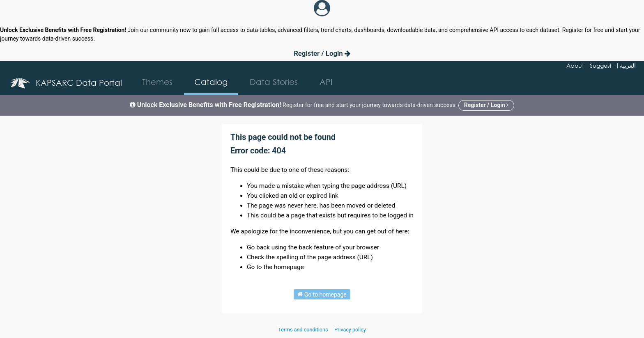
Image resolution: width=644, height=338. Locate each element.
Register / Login (322, 53)
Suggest (601, 65)
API (326, 82)
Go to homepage (322, 294)
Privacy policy (350, 330)
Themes (157, 82)
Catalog (211, 82)
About (575, 65)
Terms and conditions (304, 330)
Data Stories (274, 82)
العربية (628, 65)
